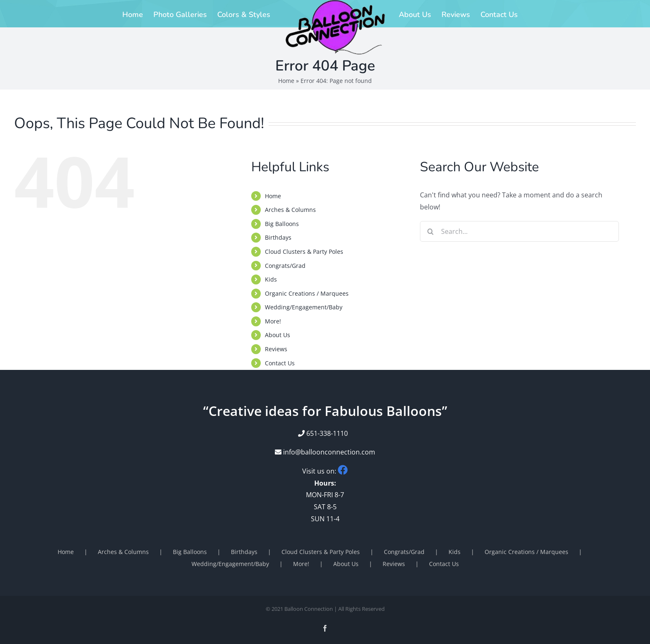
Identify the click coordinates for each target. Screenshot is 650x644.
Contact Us (280, 363)
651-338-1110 (327, 433)
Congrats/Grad (285, 266)
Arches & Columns (290, 210)
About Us (278, 335)
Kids (271, 279)
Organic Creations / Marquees (307, 293)
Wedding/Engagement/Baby (304, 307)
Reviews (276, 349)
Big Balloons (282, 224)
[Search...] (519, 231)
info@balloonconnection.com (325, 452)
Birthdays (278, 237)
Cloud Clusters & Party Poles (304, 252)
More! (273, 321)
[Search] (430, 231)
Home (286, 81)
